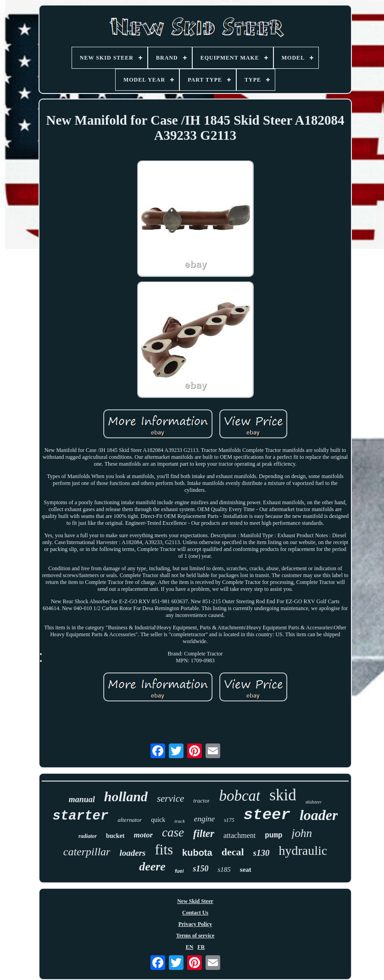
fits (164, 850)
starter (81, 816)
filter (204, 834)
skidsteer (314, 802)
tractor (201, 801)
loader (319, 815)
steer (267, 815)
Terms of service (195, 936)
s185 (224, 870)
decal (233, 852)
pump (273, 836)
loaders (132, 853)
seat (246, 870)
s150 (200, 869)
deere (152, 867)
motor (143, 835)
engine (204, 819)
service (170, 798)
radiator (88, 836)
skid (283, 795)
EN (190, 947)
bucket (115, 836)
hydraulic (303, 851)
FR (201, 947)
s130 (262, 853)
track (180, 821)
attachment (239, 835)
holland (126, 796)
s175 (229, 820)
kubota (197, 853)
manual (82, 799)
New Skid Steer (195, 901)
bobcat (239, 796)
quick (158, 820)
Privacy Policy (195, 924)
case (173, 832)
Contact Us (195, 913)
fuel (179, 871)
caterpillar (87, 852)
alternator (130, 820)
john (302, 833)
